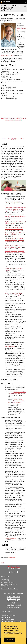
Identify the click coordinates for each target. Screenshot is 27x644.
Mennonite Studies (14, 601)
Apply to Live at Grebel (9, 615)
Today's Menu (6, 617)
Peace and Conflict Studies (13, 605)
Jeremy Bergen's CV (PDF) (7, 56)
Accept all (10, 640)
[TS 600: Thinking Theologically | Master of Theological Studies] (13, 110)
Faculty (3, 563)
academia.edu (11, 557)
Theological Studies (13, 607)
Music (13, 603)
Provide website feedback (9, 589)
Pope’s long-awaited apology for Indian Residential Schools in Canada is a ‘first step (14, 229)
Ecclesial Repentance (10, 346)
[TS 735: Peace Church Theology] (13, 130)
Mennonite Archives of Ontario (11, 621)
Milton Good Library (8, 619)
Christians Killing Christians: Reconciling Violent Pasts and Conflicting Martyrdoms (17, 401)
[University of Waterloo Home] (5, 2)
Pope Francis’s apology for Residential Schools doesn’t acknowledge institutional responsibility (14, 240)
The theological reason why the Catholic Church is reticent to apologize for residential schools (15, 253)
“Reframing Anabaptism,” (11, 538)
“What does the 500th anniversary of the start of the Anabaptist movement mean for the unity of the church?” (15, 209)
